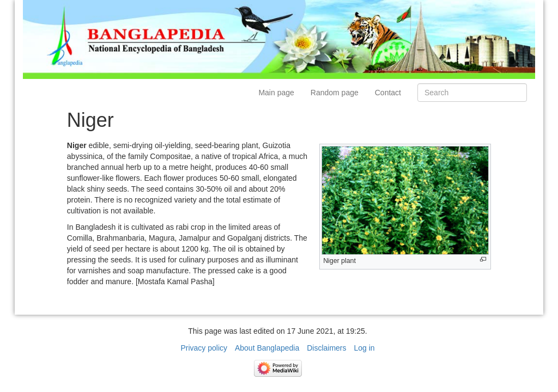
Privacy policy (204, 348)
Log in (364, 348)
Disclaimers (326, 348)
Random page (335, 93)
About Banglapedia (267, 348)
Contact (388, 93)
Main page (276, 93)
